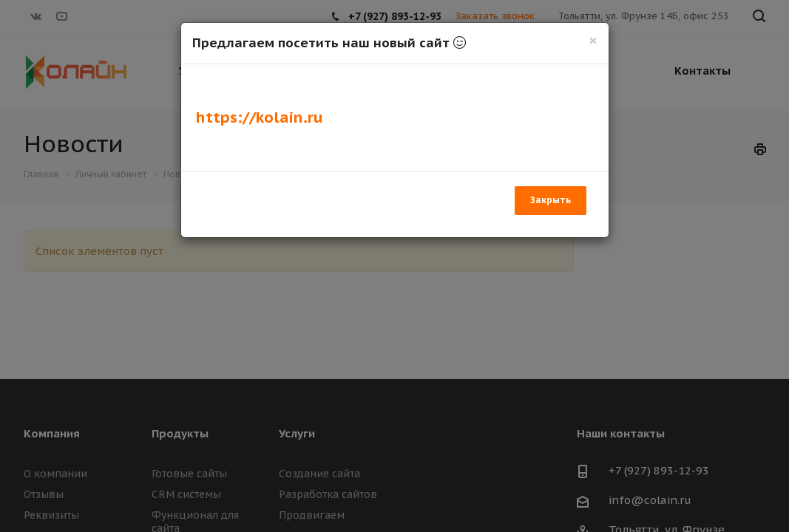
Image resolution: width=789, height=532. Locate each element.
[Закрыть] (593, 40)
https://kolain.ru (260, 117)
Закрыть (551, 200)
